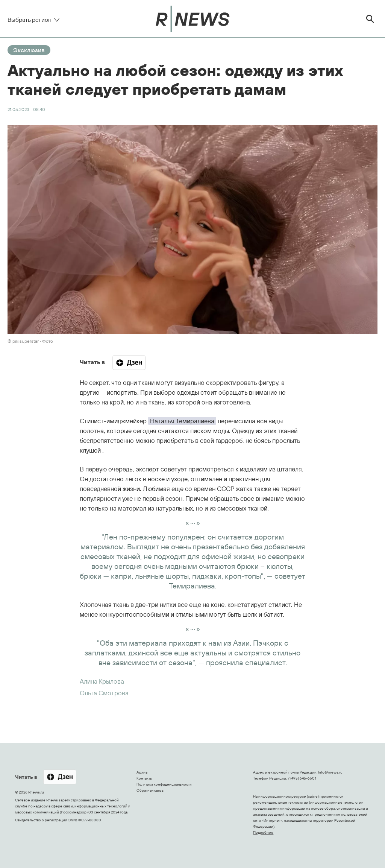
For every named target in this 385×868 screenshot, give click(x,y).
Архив (142, 772)
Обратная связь (150, 790)
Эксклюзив (29, 50)
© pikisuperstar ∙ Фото (30, 341)
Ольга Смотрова (104, 693)
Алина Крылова (102, 681)
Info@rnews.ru (330, 772)
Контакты (145, 778)
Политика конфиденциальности (164, 784)
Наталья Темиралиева (182, 421)
